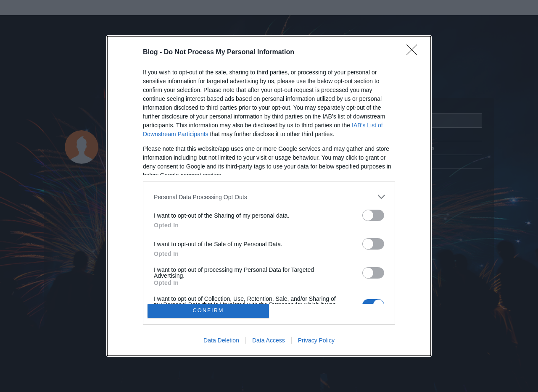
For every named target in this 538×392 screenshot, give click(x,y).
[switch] (373, 215)
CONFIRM (208, 311)
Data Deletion (221, 340)
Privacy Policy (316, 340)
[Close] (414, 53)
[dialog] (269, 196)
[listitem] (269, 197)
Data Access (269, 340)
